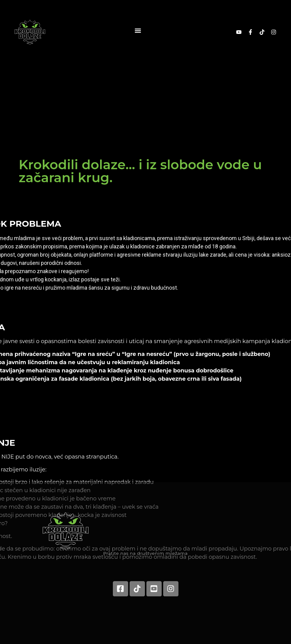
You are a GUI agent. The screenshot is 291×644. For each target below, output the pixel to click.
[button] (138, 30)
